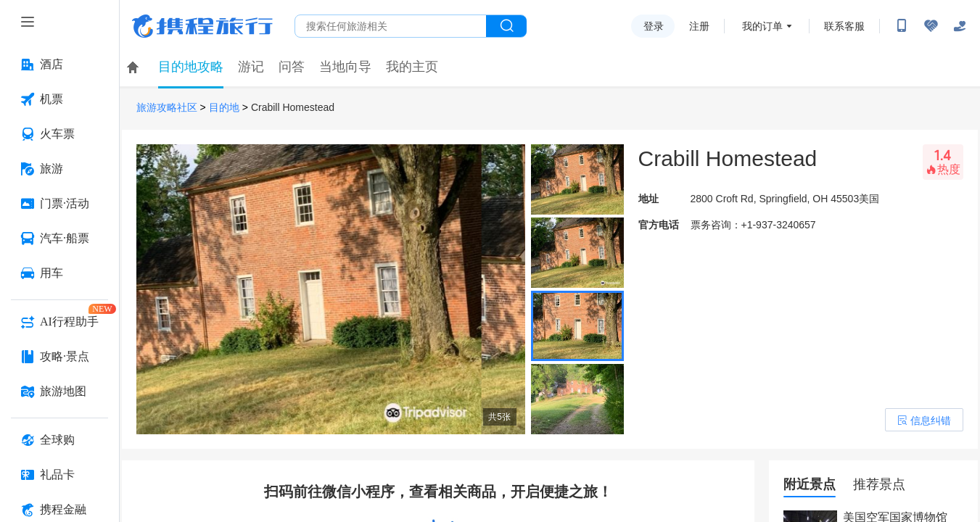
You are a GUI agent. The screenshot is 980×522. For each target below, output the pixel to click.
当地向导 (345, 67)
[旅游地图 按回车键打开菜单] (59, 391)
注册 (699, 26)
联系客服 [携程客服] (844, 26)
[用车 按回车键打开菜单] (59, 273)
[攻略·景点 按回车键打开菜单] (59, 357)
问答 (292, 67)
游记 (251, 67)
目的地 (224, 108)
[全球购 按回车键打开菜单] (59, 440)
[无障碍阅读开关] (931, 26)
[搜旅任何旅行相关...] (391, 26)
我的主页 (412, 67)
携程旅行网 (202, 26)
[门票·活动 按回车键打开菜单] (59, 204)
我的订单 (762, 26)
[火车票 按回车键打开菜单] (59, 134)
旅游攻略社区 (167, 108)
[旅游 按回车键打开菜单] (59, 169)
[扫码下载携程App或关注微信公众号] (902, 26)
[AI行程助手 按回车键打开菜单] (59, 322)
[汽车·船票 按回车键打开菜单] (59, 239)
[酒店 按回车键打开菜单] (59, 65)
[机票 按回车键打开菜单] (59, 99)
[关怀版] (960, 26)
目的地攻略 (191, 67)
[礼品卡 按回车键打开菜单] (59, 475)
